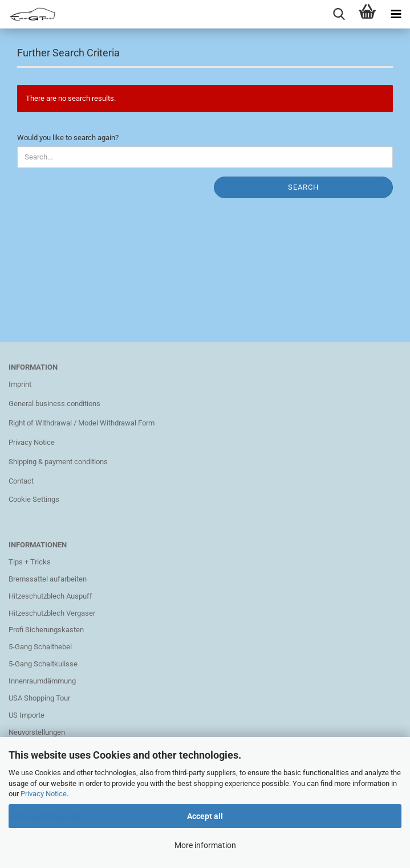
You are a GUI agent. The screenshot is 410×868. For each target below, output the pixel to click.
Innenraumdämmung (42, 681)
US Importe (27, 715)
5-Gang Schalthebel (40, 647)
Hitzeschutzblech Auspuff (50, 596)
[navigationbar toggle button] (396, 14)
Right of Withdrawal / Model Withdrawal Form (82, 423)
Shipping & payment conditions (58, 462)
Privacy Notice (44, 794)
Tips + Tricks (30, 562)
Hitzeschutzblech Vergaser (52, 613)
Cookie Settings (34, 499)
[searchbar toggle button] (339, 14)
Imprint (20, 384)
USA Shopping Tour (39, 698)
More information (205, 845)
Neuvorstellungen (37, 732)
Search (303, 187)
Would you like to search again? (68, 138)
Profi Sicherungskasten (46, 630)
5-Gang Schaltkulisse (43, 664)
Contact (21, 481)
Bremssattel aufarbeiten (48, 579)
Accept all (205, 816)
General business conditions (54, 404)
